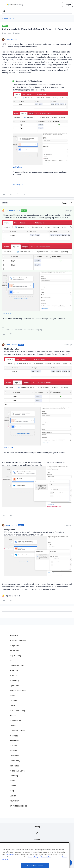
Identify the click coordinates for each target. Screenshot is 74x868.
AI (11, 661)
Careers (13, 786)
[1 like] (11, 596)
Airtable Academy (18, 711)
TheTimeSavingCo (13, 211)
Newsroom (14, 801)
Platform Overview (18, 640)
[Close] (67, 854)
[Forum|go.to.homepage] (15, 5)
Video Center (15, 721)
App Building (15, 656)
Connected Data (17, 666)
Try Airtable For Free (18, 806)
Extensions (15, 651)
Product (13, 675)
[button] (3, 5)
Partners (13, 746)
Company (14, 776)
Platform (14, 635)
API (37, 833)
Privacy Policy (33, 865)
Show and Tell (9, 18)
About (12, 781)
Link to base (17, 167)
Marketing (14, 681)
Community (15, 761)
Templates (14, 766)
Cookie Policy (10, 863)
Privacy (37, 845)
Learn (12, 705)
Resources (14, 741)
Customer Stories (17, 731)
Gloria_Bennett (11, 40)
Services (13, 751)
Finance (13, 701)
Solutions (14, 670)
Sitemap (37, 839)
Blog (12, 791)
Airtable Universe (17, 771)
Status (13, 796)
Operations (15, 686)
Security (37, 827)
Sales (12, 696)
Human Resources (18, 691)
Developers (15, 756)
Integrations (15, 645)
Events (13, 716)
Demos (13, 726)
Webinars (14, 736)
